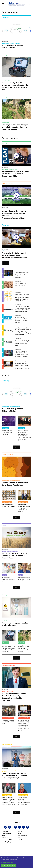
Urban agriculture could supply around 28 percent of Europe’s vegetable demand (15, 127)
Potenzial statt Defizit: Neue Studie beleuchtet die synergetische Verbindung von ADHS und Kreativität (23, 274)
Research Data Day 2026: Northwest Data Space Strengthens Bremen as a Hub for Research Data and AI (8, 801)
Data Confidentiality (22, 836)
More (6, 263)
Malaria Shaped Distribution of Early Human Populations (15, 484)
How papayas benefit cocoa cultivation (21, 284)
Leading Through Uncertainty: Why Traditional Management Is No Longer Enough (14, 776)
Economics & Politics (7, 840)
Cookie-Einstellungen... (7, 862)
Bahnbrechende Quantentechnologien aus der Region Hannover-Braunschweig (23, 320)
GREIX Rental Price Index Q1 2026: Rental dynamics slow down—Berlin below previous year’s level (22, 309)
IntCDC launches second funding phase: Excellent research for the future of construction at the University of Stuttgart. (24, 436)
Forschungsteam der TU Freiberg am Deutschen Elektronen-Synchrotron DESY (15, 174)
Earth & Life (5, 838)
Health (4, 836)
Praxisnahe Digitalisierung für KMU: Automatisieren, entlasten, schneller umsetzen (14, 255)
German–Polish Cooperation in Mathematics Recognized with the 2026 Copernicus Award (24, 802)
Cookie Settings (21, 840)
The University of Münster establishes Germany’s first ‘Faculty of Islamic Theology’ (24, 508)
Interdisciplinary (6, 842)
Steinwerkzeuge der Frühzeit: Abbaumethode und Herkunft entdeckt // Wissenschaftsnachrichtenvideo (15, 215)
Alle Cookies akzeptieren (9, 865)
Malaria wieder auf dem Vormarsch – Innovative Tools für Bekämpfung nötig (22, 343)
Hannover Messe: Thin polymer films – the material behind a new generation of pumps (21, 354)
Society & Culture (7, 834)
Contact (19, 838)
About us (20, 831)
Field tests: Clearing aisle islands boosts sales (8, 722)
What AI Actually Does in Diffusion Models (12, 47)
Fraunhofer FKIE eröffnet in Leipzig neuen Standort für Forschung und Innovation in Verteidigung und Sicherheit (23, 331)
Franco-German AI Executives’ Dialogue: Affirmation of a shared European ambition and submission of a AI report (22, 365)
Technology (5, 831)
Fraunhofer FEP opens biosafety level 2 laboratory (15, 624)
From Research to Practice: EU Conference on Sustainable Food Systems (14, 556)
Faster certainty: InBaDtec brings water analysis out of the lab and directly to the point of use (15, 86)
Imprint (19, 834)
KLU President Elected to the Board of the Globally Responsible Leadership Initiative (14, 697)
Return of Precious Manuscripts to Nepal (8, 505)
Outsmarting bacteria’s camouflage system (9, 579)
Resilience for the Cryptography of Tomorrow (7, 432)
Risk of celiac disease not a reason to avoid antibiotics (24, 579)
